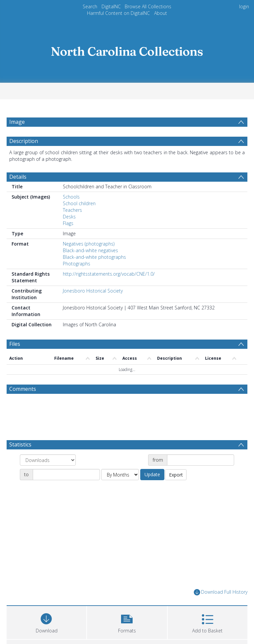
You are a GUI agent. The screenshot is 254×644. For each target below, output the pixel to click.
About (161, 13)
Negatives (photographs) (89, 260)
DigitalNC (111, 6)
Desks (69, 232)
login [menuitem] (244, 6)
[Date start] (201, 476)
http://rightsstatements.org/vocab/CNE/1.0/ (109, 290)
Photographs (77, 279)
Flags (68, 239)
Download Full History (221, 608)
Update (152, 490)
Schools (71, 213)
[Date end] (66, 490)
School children (79, 219)
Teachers (72, 226)
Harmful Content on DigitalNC (118, 13)
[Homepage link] (127, 49)
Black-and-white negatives (90, 266)
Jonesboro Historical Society (93, 307)
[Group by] (48, 476)
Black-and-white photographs (94, 273)
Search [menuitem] (90, 6)
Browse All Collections (148, 6)
